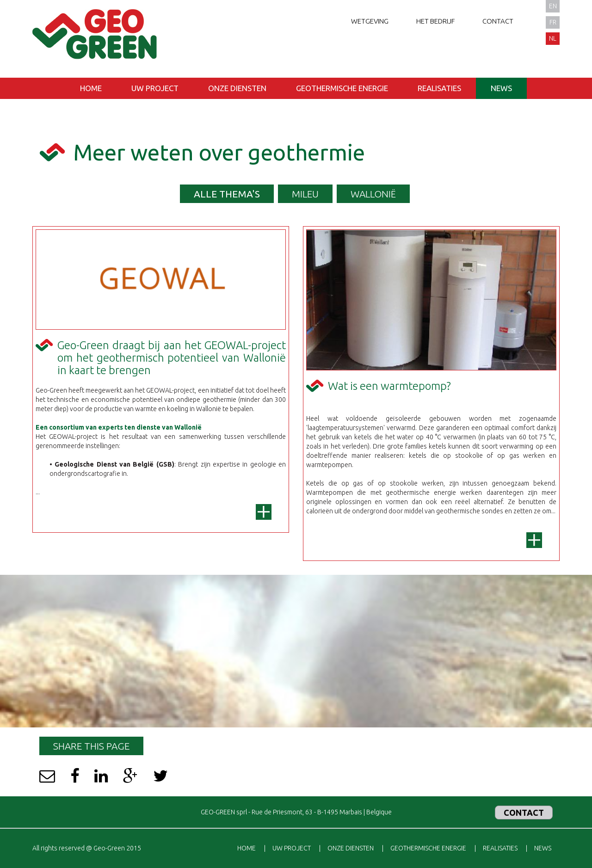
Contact (498, 21)
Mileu (305, 194)
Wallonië (373, 194)
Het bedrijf (435, 21)
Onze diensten (237, 88)
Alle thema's (227, 194)
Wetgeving (370, 21)
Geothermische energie (342, 88)
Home (91, 88)
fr (553, 22)
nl (553, 38)
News (501, 88)
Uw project (155, 88)
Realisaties (439, 88)
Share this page (91, 746)
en (553, 6)
